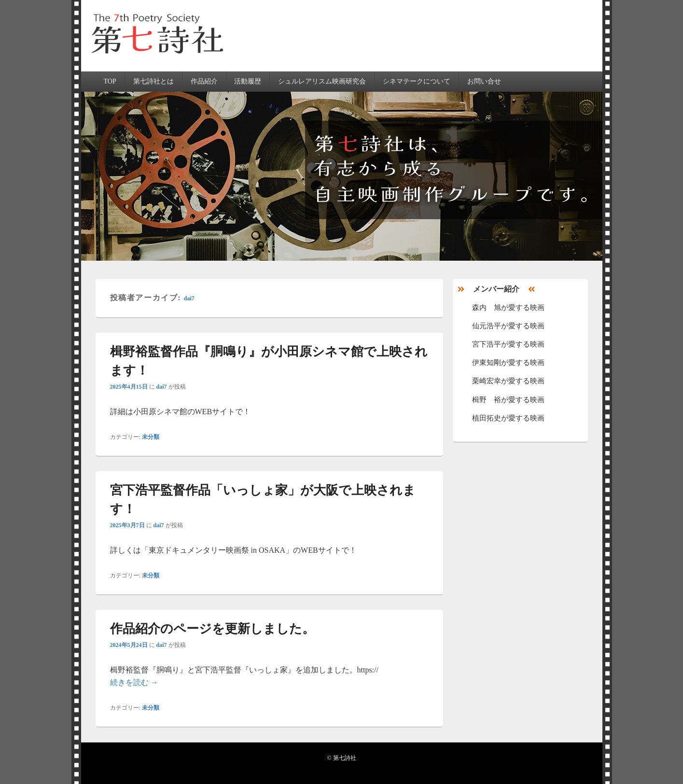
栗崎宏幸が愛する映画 (508, 381)
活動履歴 (248, 81)
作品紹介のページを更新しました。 (212, 629)
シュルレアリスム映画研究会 (322, 81)
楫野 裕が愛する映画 (508, 400)
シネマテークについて (417, 81)
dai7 (189, 298)
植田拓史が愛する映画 (508, 418)
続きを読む (134, 682)
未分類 (151, 437)
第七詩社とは (153, 81)
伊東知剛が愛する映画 (508, 363)
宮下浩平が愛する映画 (508, 344)
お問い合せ (484, 81)
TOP (110, 81)
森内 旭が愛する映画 (508, 308)
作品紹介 (204, 81)
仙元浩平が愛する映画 (508, 326)
